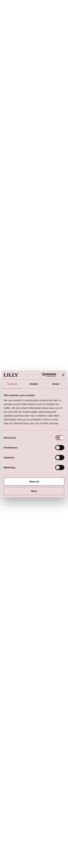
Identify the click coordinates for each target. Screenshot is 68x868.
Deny (34, 491)
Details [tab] (34, 384)
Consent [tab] (12, 384)
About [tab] (56, 384)
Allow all (34, 482)
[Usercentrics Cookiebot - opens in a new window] (43, 375)
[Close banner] (63, 375)
